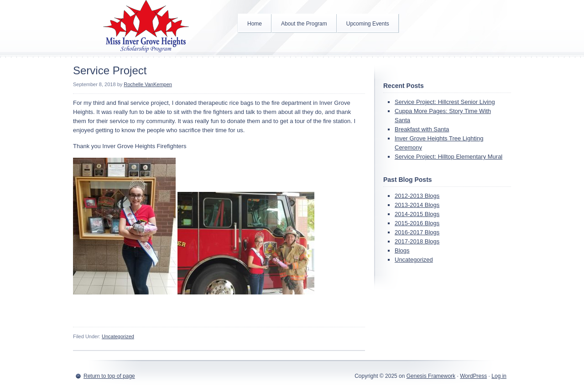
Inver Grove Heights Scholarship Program (146, 27)
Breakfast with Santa (422, 129)
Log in (499, 376)
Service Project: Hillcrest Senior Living (445, 102)
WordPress (473, 376)
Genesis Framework (431, 376)
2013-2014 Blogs (417, 205)
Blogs (402, 250)
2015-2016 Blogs (417, 223)
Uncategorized (118, 336)
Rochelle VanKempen (148, 84)
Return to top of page (109, 376)
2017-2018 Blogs (417, 241)
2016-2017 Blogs (417, 232)
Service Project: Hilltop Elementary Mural (448, 157)
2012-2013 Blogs (417, 196)
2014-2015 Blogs (417, 214)
